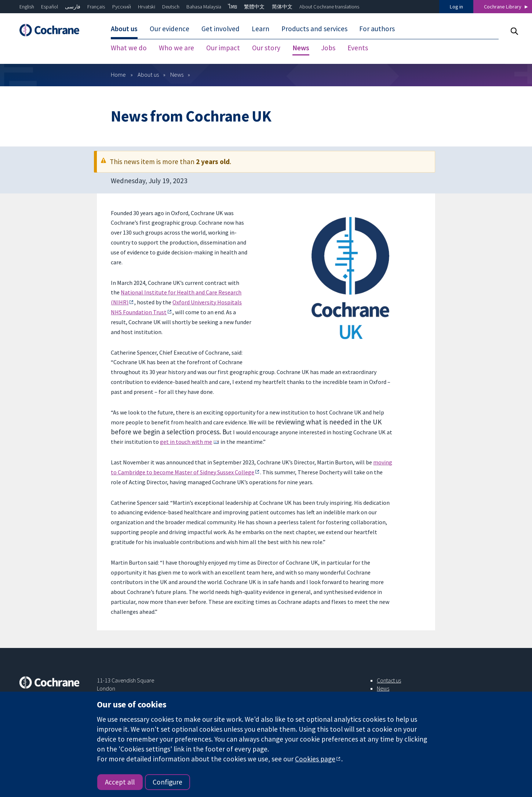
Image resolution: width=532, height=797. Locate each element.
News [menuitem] (301, 48)
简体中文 (282, 7)
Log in (456, 7)
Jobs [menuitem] (328, 48)
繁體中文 (254, 7)
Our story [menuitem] (266, 48)
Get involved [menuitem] (221, 29)
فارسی (73, 7)
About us (148, 75)
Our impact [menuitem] (223, 48)
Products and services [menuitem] (314, 29)
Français (96, 7)
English (27, 7)
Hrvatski (147, 7)
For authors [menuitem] (377, 29)
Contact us (389, 680)
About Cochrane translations (329, 7)
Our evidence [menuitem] (170, 29)
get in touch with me (186, 442)
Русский (122, 7)
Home (118, 75)
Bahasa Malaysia (204, 7)
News (177, 75)
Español (50, 7)
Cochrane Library (503, 7)
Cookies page (315, 759)
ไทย (233, 7)
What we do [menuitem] (129, 48)
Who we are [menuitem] (176, 48)
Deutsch (171, 7)
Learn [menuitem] (260, 29)
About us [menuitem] (124, 29)
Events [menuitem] (358, 48)
